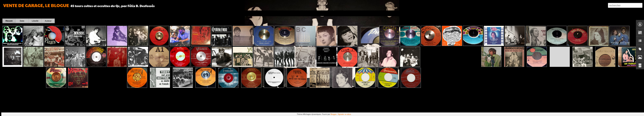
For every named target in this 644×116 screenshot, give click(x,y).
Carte (16, 13)
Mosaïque (38, 13)
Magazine (26, 13)
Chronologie (81, 13)
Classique (7, 13)
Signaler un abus (344, 114)
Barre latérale (53, 13)
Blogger (334, 114)
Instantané (67, 13)
